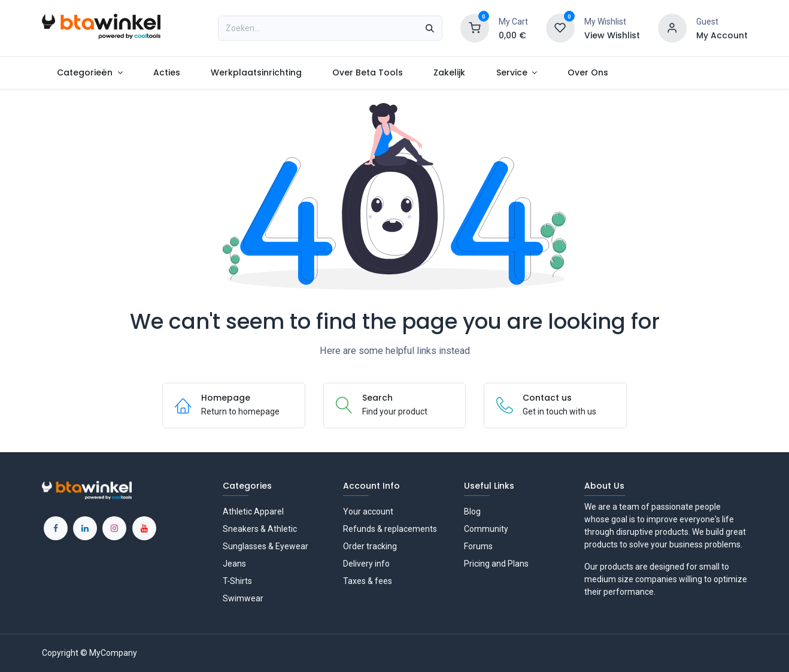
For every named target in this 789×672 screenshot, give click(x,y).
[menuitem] (90, 73)
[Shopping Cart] (475, 28)
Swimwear (243, 598)
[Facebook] (56, 528)
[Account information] (672, 28)
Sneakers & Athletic (260, 529)
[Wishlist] (560, 28)
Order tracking (370, 546)
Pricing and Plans (496, 564)
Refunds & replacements (390, 529)
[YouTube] (144, 528)
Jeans (234, 564)
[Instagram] (114, 528)
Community (486, 529)
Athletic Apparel (253, 511)
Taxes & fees (368, 581)
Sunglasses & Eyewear (265, 546)
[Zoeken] (430, 28)
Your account (368, 511)
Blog (472, 511)
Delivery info (366, 564)
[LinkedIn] (85, 528)
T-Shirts (237, 581)
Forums (478, 546)
